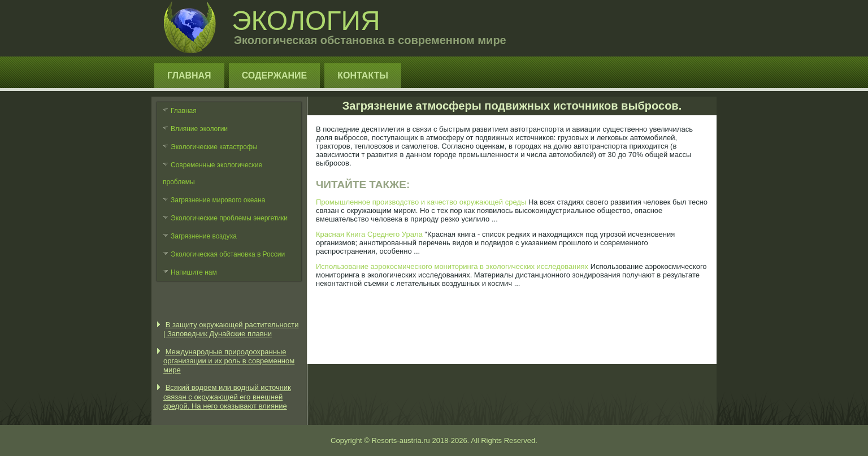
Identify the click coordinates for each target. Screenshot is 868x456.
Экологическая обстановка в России (228, 254)
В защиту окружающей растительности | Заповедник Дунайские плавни (231, 329)
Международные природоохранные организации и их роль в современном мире (229, 361)
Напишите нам (194, 272)
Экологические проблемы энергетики (229, 218)
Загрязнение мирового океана (218, 200)
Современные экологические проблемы (212, 173)
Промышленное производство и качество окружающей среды (421, 202)
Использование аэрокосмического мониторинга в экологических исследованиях (452, 266)
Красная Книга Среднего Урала (369, 234)
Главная (189, 75)
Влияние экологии (199, 129)
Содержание (275, 75)
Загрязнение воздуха (204, 236)
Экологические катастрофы (214, 147)
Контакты (363, 75)
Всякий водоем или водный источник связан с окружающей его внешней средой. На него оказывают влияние (227, 397)
